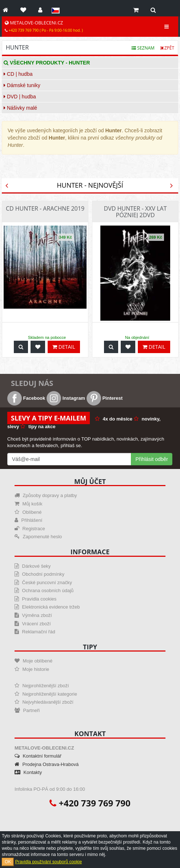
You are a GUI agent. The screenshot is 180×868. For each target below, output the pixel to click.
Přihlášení (28, 520)
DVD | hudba (20, 97)
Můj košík (29, 504)
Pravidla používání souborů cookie (49, 862)
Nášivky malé (20, 108)
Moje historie (32, 669)
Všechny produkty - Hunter (47, 63)
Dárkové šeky (33, 566)
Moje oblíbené (33, 661)
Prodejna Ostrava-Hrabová (47, 764)
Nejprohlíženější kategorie (46, 694)
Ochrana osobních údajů (44, 591)
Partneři (27, 710)
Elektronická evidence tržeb (47, 607)
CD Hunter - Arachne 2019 (45, 208)
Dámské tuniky (22, 85)
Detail (64, 347)
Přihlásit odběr (152, 459)
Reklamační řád (35, 632)
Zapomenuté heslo (38, 537)
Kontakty (28, 772)
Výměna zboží (33, 615)
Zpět (167, 48)
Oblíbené (28, 512)
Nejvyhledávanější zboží (44, 702)
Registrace (30, 529)
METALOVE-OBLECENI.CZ (44, 26)
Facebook (26, 398)
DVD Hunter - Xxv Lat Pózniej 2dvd (135, 212)
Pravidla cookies (35, 599)
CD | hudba (18, 74)
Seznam (143, 48)
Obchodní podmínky (39, 574)
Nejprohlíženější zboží (42, 686)
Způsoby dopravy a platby (46, 495)
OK (8, 862)
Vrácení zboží (33, 624)
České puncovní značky (43, 582)
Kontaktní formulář (38, 756)
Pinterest (105, 398)
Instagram (66, 398)
